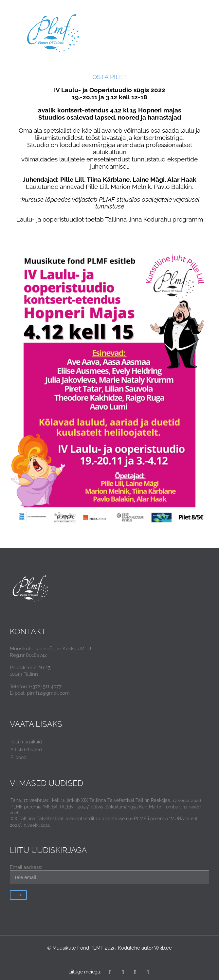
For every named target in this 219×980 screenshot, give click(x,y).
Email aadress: (109, 874)
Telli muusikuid (26, 742)
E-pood (18, 757)
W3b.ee (163, 948)
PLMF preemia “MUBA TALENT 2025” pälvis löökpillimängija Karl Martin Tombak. (96, 807)
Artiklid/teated (26, 750)
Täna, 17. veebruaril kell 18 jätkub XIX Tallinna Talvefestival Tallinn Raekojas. (91, 800)
